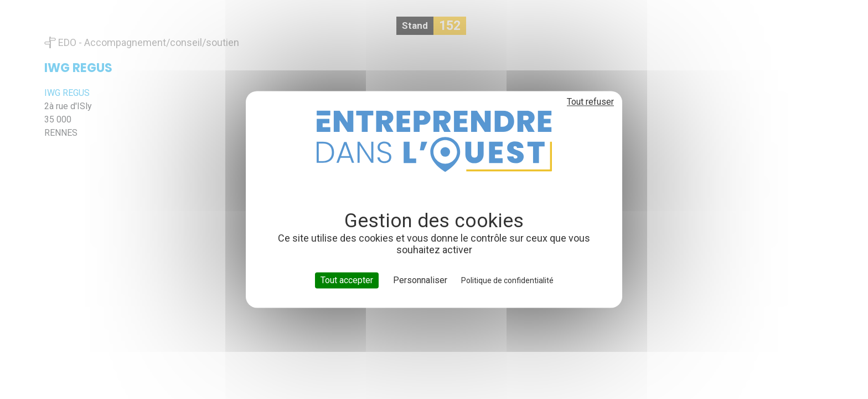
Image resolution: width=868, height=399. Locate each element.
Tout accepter (347, 280)
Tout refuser (590, 102)
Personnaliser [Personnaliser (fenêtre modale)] (420, 280)
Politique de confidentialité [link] (507, 280)
